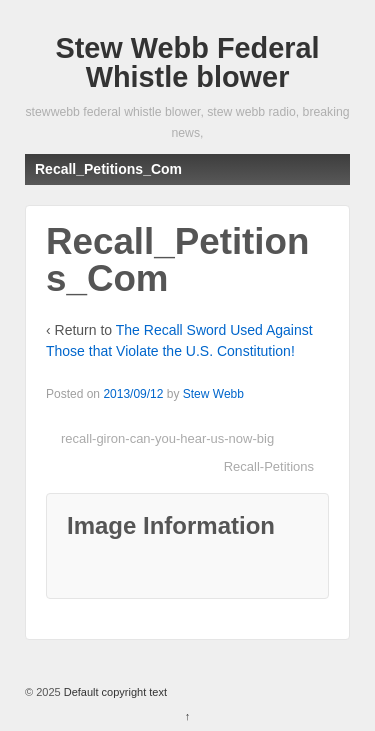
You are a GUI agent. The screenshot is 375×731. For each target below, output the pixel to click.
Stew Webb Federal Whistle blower (187, 62)
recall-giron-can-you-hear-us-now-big (167, 438)
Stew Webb (213, 394)
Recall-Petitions (269, 466)
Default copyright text (114, 692)
